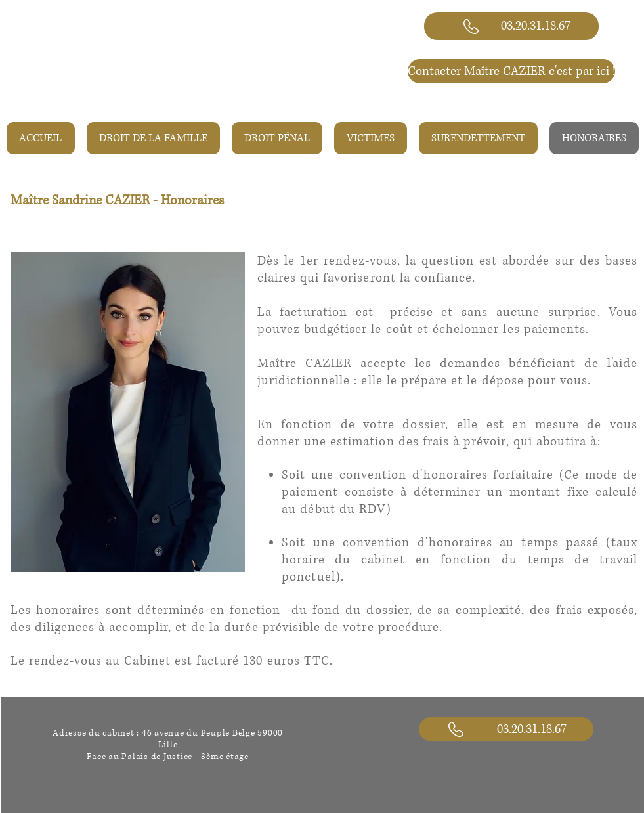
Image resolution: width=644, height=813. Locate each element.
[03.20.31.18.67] (511, 26)
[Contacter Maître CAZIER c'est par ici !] (511, 71)
